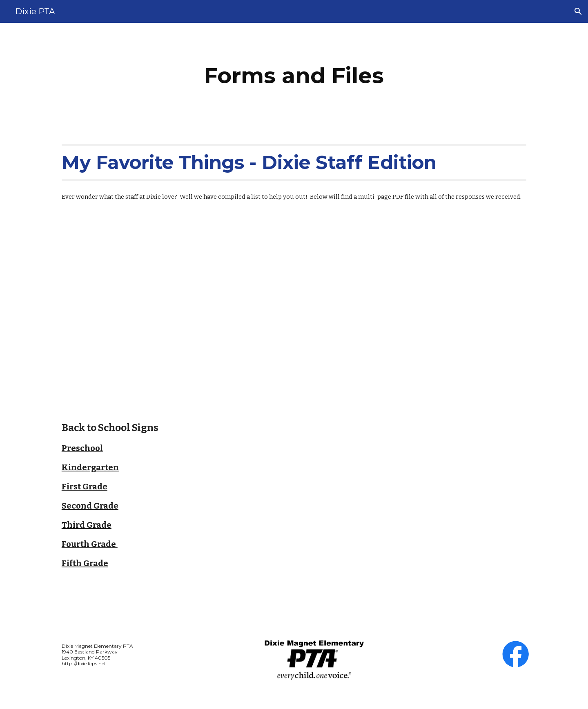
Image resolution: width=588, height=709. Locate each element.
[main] (294, 76)
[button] (578, 11)
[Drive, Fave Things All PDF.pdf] (173, 312)
